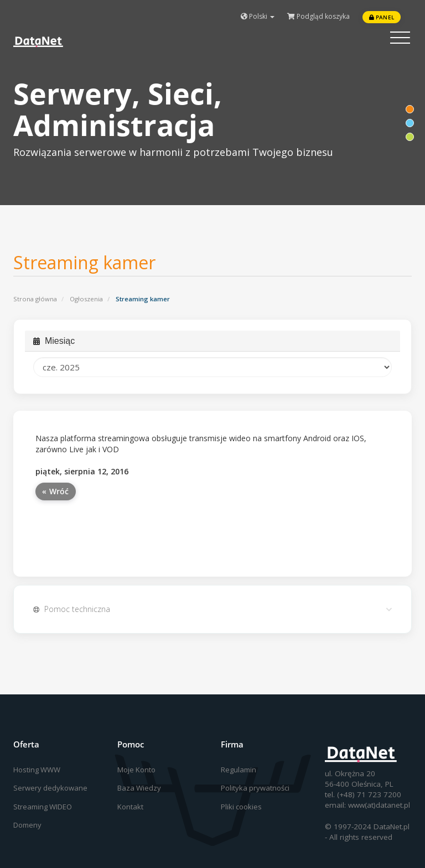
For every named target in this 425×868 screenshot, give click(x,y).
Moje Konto (136, 770)
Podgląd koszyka (318, 16)
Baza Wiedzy (139, 788)
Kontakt (130, 807)
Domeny (27, 825)
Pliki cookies (241, 807)
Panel (382, 17)
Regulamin (239, 770)
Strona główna (35, 299)
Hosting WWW (37, 770)
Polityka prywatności (255, 788)
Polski (258, 16)
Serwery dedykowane (50, 788)
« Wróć (56, 491)
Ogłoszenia (86, 299)
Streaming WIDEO (43, 807)
